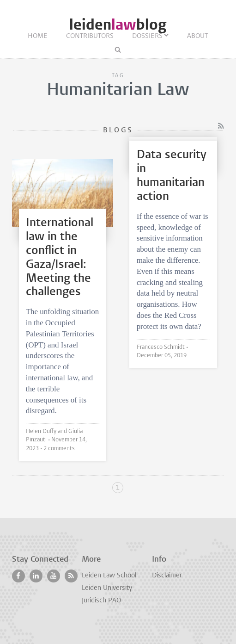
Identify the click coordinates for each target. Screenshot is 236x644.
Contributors (90, 36)
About (197, 36)
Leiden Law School (109, 576)
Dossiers (147, 36)
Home (38, 36)
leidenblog (118, 25)
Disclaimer (167, 576)
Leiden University (107, 588)
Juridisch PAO (101, 601)
